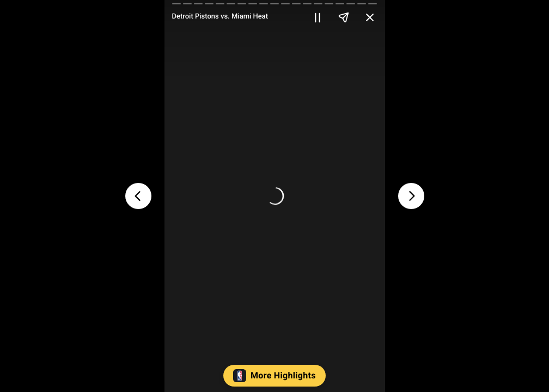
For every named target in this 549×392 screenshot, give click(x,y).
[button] (275, 378)
